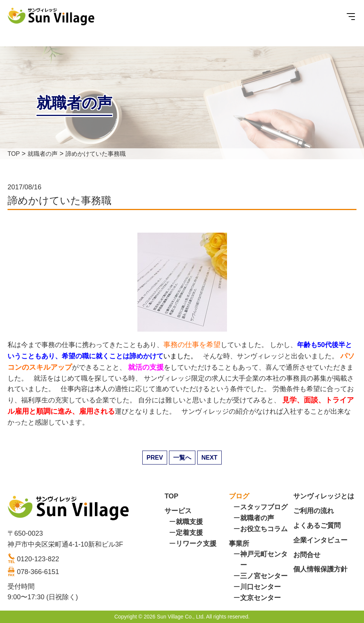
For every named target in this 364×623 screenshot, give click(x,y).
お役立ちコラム (264, 529)
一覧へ (182, 458)
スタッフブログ (264, 507)
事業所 (239, 544)
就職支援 (189, 522)
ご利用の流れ (314, 511)
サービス (178, 511)
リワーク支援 (196, 544)
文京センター (260, 598)
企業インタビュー (320, 540)
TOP (171, 496)
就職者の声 (257, 518)
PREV (155, 458)
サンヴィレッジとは (324, 496)
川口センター (260, 587)
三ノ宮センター (264, 576)
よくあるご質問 (317, 526)
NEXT (209, 458)
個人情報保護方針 (320, 569)
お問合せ (307, 555)
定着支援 (189, 533)
